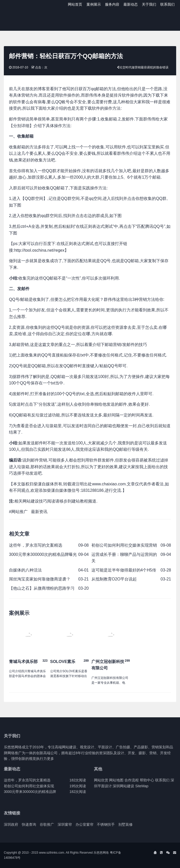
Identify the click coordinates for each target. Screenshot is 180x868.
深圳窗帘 (65, 824)
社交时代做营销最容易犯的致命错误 (144, 67)
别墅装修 (125, 824)
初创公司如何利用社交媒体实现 (29, 786)
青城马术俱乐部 (23, 662)
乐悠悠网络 (101, 853)
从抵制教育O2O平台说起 (114, 579)
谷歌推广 (47, 824)
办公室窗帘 (84, 824)
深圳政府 (11, 824)
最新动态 (131, 4)
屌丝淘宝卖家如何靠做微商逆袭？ (40, 579)
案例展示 (94, 4)
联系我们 (167, 4)
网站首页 (75, 4)
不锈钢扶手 (106, 824)
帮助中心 (147, 780)
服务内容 (112, 4)
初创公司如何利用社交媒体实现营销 (124, 545)
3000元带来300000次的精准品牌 (30, 792)
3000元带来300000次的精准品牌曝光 (43, 554)
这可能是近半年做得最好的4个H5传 (124, 570)
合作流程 (132, 780)
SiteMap (142, 786)
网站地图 (116, 780)
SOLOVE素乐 (63, 662)
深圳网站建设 (123, 786)
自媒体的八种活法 (25, 570)
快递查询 (29, 824)
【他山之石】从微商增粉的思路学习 (42, 588)
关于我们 (149, 4)
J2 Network (25, 5)
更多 (50, 759)
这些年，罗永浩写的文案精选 (36, 545)
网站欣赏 (101, 780)
